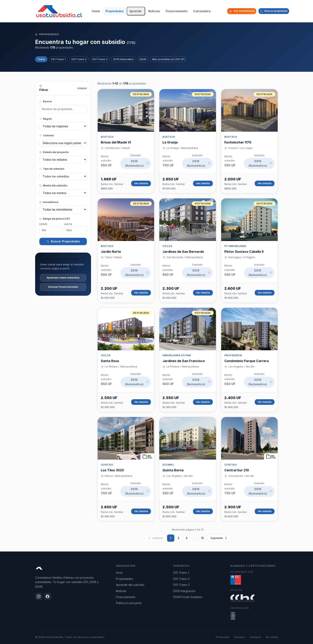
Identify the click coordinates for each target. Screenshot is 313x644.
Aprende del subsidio (130, 585)
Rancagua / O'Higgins (242, 257)
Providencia (233, 355)
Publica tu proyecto (129, 603)
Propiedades (115, 11)
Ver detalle (141, 183)
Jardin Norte (111, 252)
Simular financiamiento (63, 287)
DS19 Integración (184, 591)
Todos (41, 59)
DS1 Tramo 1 (58, 59)
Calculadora (202, 11)
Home (96, 11)
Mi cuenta (272, 637)
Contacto (256, 637)
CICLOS (167, 246)
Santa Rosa (110, 361)
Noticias (154, 11)
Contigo (107, 465)
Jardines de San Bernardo (183, 252)
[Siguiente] (219, 538)
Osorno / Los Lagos (241, 148)
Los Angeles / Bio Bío (241, 367)
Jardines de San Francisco (184, 361)
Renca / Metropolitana (118, 476)
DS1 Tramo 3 (100, 59)
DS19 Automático (123, 59)
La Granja (170, 142)
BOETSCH (107, 137)
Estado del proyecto (54, 152)
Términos (239, 637)
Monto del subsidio (53, 186)
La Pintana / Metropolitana (121, 367)
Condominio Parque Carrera (247, 361)
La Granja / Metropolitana (182, 148)
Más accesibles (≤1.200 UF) (168, 59)
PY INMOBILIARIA (235, 246)
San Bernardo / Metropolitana (185, 257)
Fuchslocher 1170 (238, 142)
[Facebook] (224, 11)
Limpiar (82, 88)
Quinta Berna (173, 470)
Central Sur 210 (237, 470)
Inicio (119, 573)
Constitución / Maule (117, 148)
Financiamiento (177, 11)
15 (203, 538)
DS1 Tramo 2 (79, 59)
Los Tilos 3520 (112, 470)
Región (46, 119)
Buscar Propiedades (63, 241)
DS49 (143, 59)
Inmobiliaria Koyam (177, 355)
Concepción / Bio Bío (241, 476)
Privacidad (222, 637)
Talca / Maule (113, 257)
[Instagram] (221, 11)
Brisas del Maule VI (116, 142)
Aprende (136, 11)
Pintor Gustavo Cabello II (244, 252)
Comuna (47, 135)
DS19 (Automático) (137, 163)
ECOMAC (168, 465)
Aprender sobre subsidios (63, 278)
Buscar (46, 101)
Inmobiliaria (49, 202)
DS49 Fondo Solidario (188, 597)
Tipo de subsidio (52, 169)
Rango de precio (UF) (55, 219)
